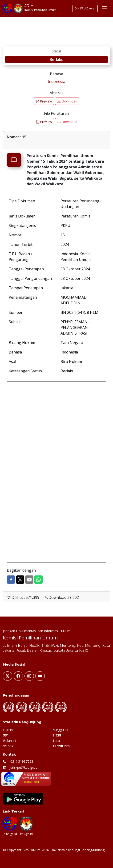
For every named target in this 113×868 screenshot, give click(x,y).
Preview (44, 101)
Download (67, 101)
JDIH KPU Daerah (85, 8)
